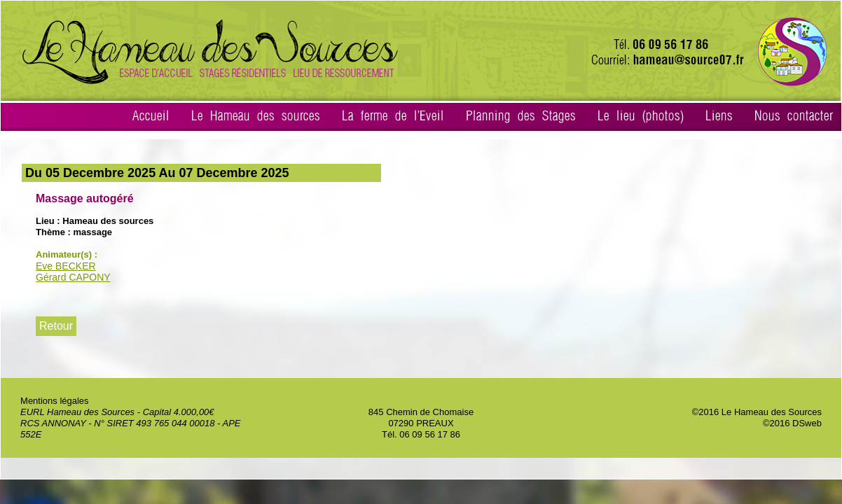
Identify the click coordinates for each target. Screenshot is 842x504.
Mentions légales (55, 401)
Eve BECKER (66, 266)
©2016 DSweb (792, 423)
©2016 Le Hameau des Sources (757, 412)
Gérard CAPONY (73, 277)
